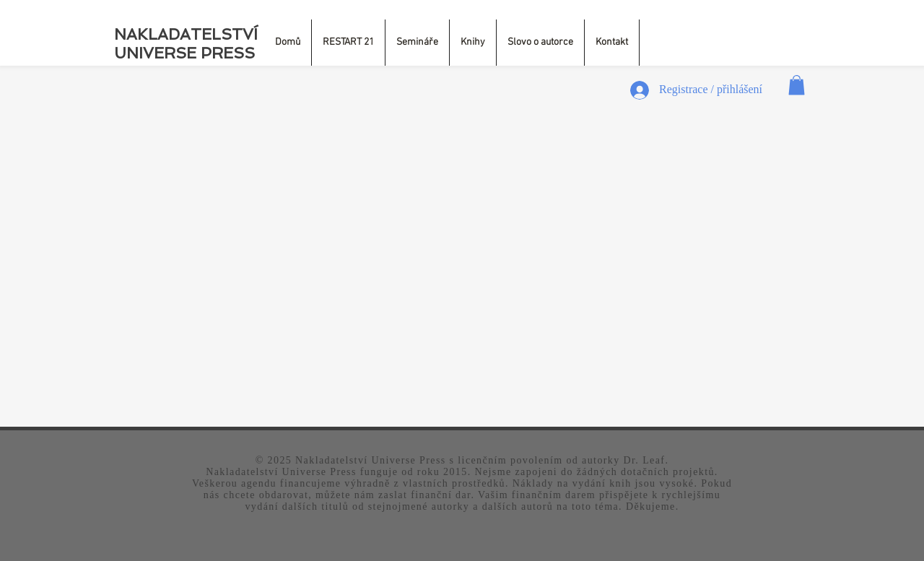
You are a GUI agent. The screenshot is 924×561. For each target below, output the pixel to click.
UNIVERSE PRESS (184, 53)
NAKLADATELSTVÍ (186, 34)
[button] (797, 85)
